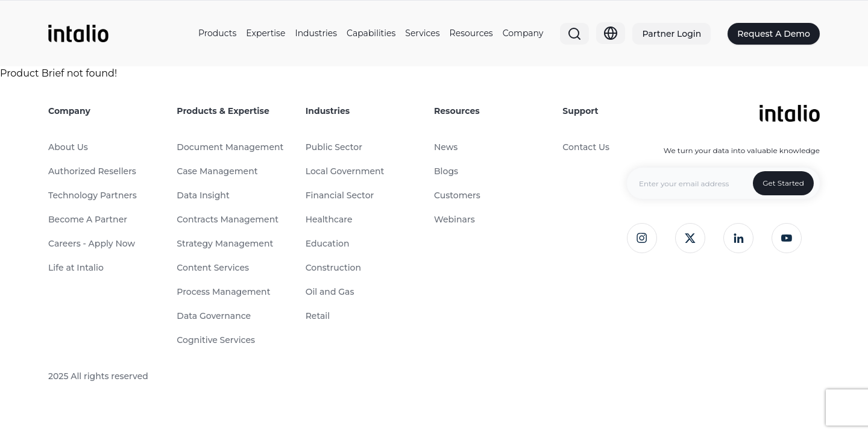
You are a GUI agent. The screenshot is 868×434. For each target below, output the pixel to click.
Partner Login (671, 34)
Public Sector (334, 147)
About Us (68, 147)
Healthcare (329, 219)
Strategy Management (225, 244)
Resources (471, 33)
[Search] (574, 34)
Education (328, 244)
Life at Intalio (76, 268)
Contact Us (586, 147)
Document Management (230, 147)
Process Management (223, 292)
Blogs (446, 171)
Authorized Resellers (92, 171)
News (446, 147)
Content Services (213, 268)
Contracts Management (228, 219)
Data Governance (214, 316)
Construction (333, 268)
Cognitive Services (216, 340)
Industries (316, 33)
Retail (318, 316)
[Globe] (611, 33)
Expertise (266, 33)
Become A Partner (88, 219)
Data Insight (203, 195)
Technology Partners (93, 195)
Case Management (217, 171)
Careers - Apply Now (92, 244)
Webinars (454, 219)
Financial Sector (340, 195)
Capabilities (371, 33)
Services (422, 33)
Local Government (345, 171)
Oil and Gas (330, 292)
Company (523, 33)
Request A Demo (774, 34)
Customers (457, 195)
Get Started (783, 183)
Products (217, 33)
